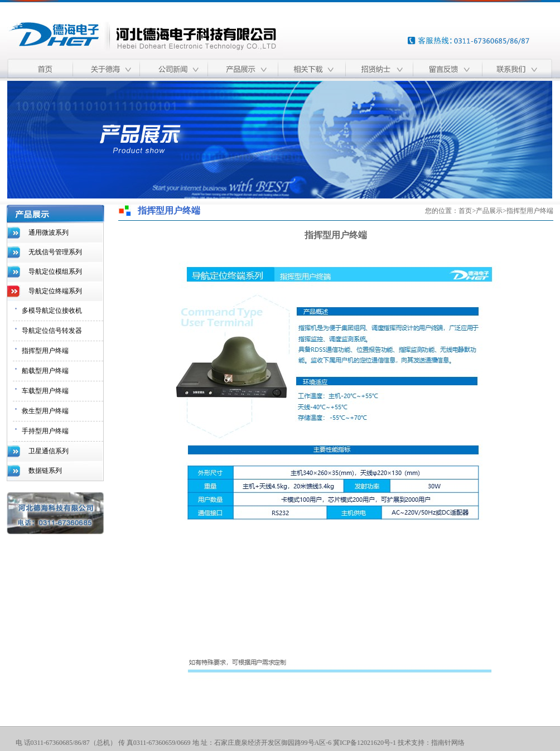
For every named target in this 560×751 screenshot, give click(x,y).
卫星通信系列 (49, 451)
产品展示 (489, 211)
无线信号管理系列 (55, 252)
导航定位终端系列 (55, 291)
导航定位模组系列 (55, 272)
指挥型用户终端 (45, 351)
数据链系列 (45, 471)
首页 (465, 211)
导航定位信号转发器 (52, 331)
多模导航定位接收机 (52, 311)
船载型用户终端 (45, 371)
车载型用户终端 (45, 391)
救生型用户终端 (45, 411)
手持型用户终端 (45, 431)
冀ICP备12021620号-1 (365, 743)
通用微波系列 (49, 232)
